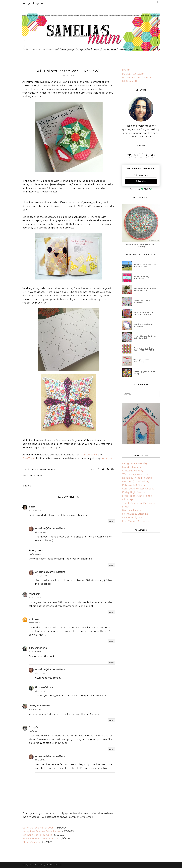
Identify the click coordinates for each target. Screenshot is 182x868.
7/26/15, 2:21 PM (35, 731)
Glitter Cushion (31, 842)
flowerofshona (38, 648)
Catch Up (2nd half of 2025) (38, 828)
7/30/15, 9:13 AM (41, 532)
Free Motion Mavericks (135, 521)
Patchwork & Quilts (133, 485)
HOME (126, 70)
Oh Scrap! (128, 499)
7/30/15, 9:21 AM (41, 691)
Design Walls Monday (135, 463)
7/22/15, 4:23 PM (35, 598)
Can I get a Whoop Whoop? (138, 489)
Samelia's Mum (35, 865)
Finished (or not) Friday (136, 481)
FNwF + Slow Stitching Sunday (40, 839)
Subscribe (141, 181)
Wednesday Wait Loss (135, 474)
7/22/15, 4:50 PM (35, 623)
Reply (111, 521)
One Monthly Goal (133, 517)
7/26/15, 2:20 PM (35, 709)
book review (36, 475)
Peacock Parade (132, 510)
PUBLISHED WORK (133, 74)
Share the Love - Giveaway (142, 301)
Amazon (107, 458)
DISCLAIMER (130, 81)
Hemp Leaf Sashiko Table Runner (42, 831)
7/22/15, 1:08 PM (35, 554)
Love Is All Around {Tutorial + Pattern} (141, 245)
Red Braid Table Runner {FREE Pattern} (145, 290)
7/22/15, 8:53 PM (35, 652)
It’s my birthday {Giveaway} (141, 278)
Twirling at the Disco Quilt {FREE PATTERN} (144, 349)
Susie (32, 507)
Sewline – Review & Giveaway (143, 325)
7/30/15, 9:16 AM (41, 673)
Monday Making (132, 467)
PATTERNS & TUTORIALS (137, 78)
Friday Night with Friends (137, 496)
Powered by (141, 189)
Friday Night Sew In (134, 492)
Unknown (35, 619)
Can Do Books (89, 455)
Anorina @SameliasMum (50, 528)
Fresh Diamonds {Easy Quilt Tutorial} (145, 337)
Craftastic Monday (133, 471)
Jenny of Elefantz (40, 706)
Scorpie (34, 727)
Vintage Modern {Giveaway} (141, 361)
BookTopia (29, 458)
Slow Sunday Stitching (135, 514)
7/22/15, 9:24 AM (35, 510)
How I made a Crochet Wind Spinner (145, 266)
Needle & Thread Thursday (138, 478)
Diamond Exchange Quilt (37, 835)
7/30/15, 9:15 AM (41, 576)
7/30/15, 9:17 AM (41, 760)
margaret (35, 594)
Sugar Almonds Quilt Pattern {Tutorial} (144, 313)
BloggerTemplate (56, 865)
